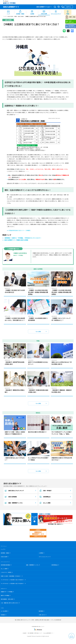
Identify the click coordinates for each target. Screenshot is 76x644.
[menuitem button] (68, 12)
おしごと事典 (45, 504)
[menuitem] (8, 12)
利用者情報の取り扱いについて (38, 627)
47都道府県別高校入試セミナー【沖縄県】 (20, 231)
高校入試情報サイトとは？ (44, 7)
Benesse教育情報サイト (48, 634)
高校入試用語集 (10, 498)
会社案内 (25, 634)
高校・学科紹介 (45, 491)
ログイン (69, 7)
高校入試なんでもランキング (14, 491)
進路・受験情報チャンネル (13, 504)
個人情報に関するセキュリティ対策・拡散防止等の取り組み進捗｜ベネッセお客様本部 (38, 621)
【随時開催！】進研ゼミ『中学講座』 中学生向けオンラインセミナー (23, 239)
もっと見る (38, 332)
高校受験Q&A (45, 498)
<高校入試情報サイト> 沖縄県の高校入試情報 (16, 241)
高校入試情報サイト (11, 7)
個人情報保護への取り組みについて (35, 634)
